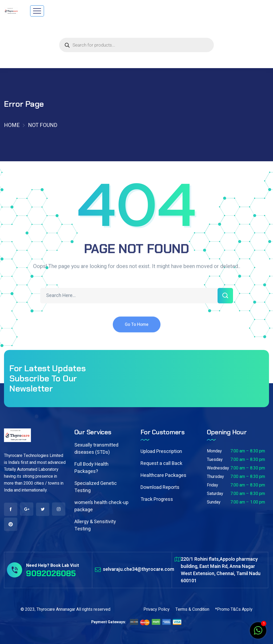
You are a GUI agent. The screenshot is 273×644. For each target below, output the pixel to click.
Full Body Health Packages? (91, 468)
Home (12, 125)
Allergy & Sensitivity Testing (95, 525)
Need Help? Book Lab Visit (53, 565)
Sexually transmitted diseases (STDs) (96, 449)
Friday (212, 485)
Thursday (215, 477)
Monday (214, 451)
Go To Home (137, 329)
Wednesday (218, 468)
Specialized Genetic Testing (96, 487)
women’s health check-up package (101, 506)
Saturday (215, 494)
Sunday (214, 502)
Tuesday (215, 460)
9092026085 (51, 573)
